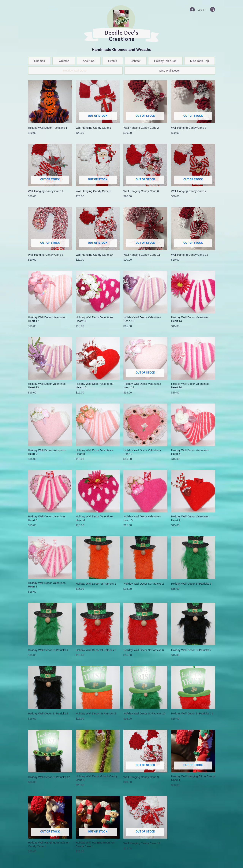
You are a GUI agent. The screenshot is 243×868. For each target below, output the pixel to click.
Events (113, 61)
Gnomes (40, 61)
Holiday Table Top (165, 61)
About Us (89, 61)
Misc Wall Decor (170, 71)
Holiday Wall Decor (75, 71)
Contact (136, 61)
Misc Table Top (200, 61)
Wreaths (64, 61)
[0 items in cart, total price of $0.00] (213, 9)
